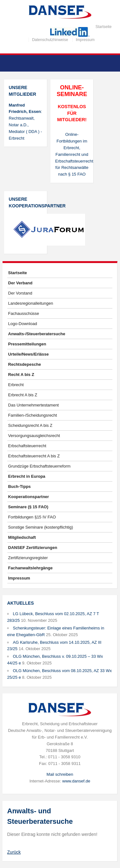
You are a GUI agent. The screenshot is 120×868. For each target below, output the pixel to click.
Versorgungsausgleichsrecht (34, 436)
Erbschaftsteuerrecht (27, 446)
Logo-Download (23, 324)
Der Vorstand (20, 293)
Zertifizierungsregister (28, 558)
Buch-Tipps (20, 486)
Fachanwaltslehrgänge (30, 568)
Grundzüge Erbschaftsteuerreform (40, 466)
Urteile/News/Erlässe (29, 354)
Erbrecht (16, 385)
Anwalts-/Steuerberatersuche (37, 334)
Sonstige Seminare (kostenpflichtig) (41, 527)
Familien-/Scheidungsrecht (33, 415)
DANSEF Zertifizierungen (33, 548)
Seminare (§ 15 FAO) (28, 507)
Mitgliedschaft (22, 537)
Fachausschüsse (24, 313)
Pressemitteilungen (27, 344)
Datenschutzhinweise (50, 40)
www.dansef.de (76, 781)
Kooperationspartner (29, 497)
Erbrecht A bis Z (23, 395)
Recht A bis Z (21, 375)
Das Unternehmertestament (34, 405)
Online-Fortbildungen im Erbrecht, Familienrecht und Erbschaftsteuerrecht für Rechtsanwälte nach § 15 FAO (72, 154)
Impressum (85, 40)
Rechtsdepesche (25, 364)
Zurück (14, 852)
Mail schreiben (60, 774)
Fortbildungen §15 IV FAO (32, 517)
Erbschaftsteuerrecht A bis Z (34, 456)
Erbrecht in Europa (27, 476)
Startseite (104, 27)
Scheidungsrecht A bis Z (30, 425)
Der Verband (20, 283)
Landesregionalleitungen (31, 303)
